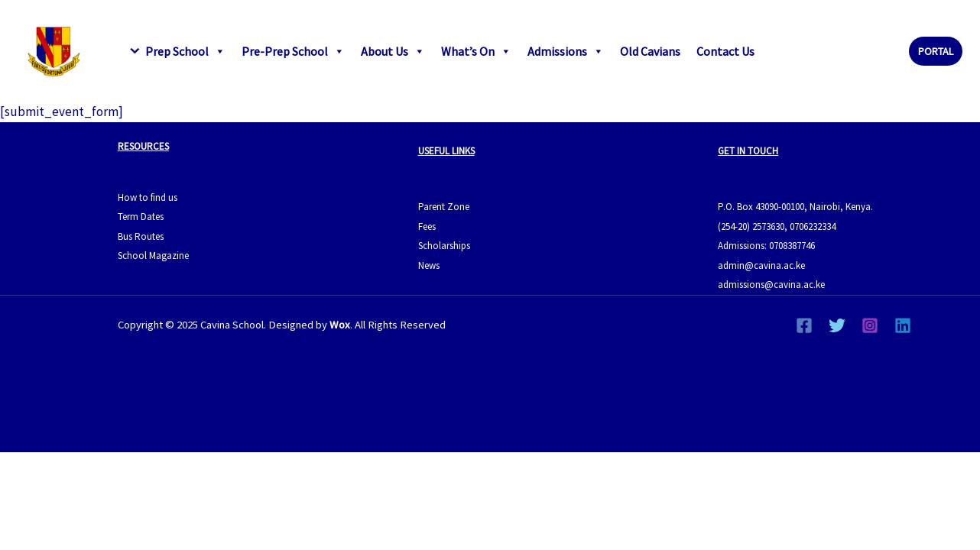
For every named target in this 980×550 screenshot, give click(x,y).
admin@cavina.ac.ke (761, 265)
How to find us (148, 197)
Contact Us (725, 51)
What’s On (476, 51)
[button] (936, 51)
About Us (393, 51)
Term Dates (141, 217)
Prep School (185, 51)
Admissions (566, 51)
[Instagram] (870, 325)
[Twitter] (837, 325)
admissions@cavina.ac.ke (771, 285)
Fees (427, 226)
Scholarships (444, 246)
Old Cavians (650, 51)
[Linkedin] (903, 325)
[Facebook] (804, 325)
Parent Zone (444, 207)
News (429, 265)
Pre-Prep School (293, 51)
